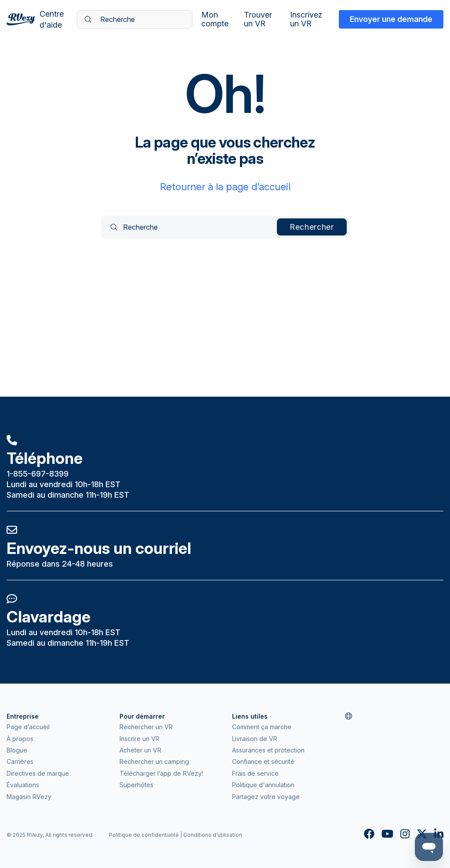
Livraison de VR (255, 739)
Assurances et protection (268, 750)
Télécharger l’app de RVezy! (161, 773)
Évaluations (23, 785)
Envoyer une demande (391, 19)
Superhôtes (136, 785)
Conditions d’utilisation (213, 835)
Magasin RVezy (29, 797)
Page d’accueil (28, 727)
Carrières (20, 761)
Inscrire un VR (140, 739)
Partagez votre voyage (266, 797)
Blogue (17, 750)
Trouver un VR (258, 19)
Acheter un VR (140, 750)
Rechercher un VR (146, 727)
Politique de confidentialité (144, 835)
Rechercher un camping (154, 761)
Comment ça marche (262, 727)
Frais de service (255, 773)
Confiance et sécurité (263, 761)
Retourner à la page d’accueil (225, 187)
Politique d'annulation (263, 785)
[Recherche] (135, 19)
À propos (20, 739)
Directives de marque (38, 773)
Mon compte (215, 19)
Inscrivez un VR (306, 19)
